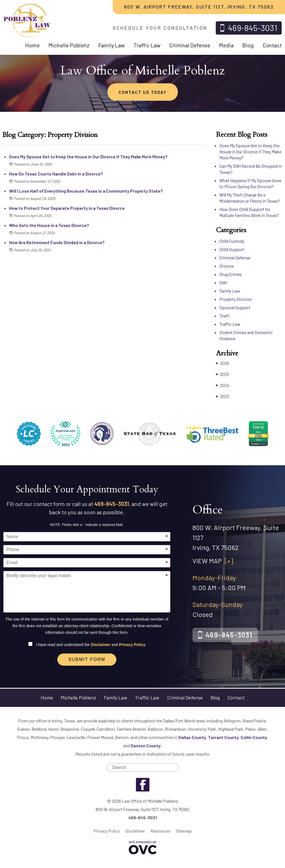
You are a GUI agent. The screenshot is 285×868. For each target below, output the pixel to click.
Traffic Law (147, 45)
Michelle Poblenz (69, 45)
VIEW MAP (213, 561)
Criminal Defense (190, 45)
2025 (223, 374)
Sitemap (184, 831)
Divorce (227, 266)
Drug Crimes (231, 274)
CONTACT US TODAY (143, 92)
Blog (248, 45)
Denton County (146, 746)
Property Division (236, 299)
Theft (224, 316)
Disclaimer (101, 645)
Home (32, 45)
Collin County (254, 737)
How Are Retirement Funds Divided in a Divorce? (57, 242)
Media (226, 45)
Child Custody (232, 241)
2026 (223, 363)
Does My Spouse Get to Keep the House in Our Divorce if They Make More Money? (88, 157)
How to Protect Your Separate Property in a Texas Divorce (67, 208)
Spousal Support (235, 307)
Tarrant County (223, 737)
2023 (223, 396)
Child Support (232, 249)
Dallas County (192, 737)
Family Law (111, 45)
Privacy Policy (132, 645)
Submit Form (87, 659)
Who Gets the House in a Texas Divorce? (49, 225)
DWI (223, 282)
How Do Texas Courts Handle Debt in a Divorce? (56, 174)
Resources (160, 831)
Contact (272, 45)
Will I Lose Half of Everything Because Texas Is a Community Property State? (86, 191)
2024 (223, 385)
